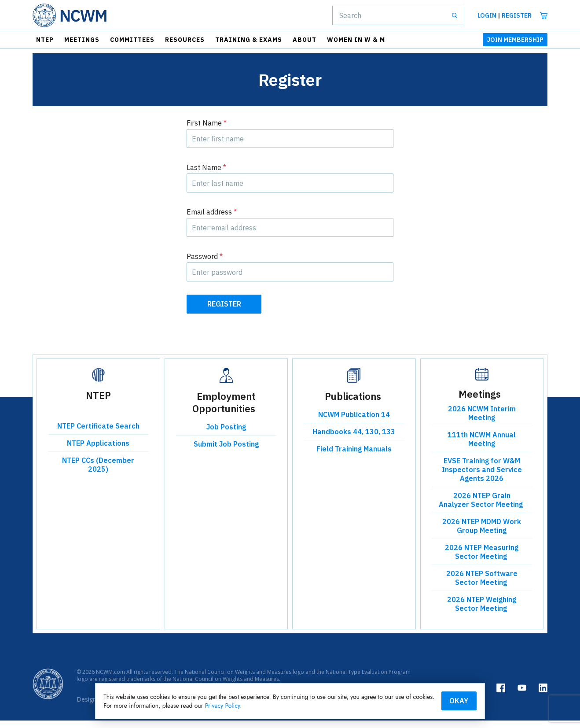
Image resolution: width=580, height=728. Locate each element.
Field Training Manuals (354, 457)
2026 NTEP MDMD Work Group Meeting (482, 534)
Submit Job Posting (226, 452)
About (305, 40)
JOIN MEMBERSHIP (515, 40)
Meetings (82, 40)
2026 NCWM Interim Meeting (482, 421)
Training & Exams (249, 40)
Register (517, 15)
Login (487, 15)
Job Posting (226, 435)
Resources (185, 40)
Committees (132, 40)
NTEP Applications (98, 451)
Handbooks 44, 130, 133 (354, 440)
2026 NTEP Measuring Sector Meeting (482, 560)
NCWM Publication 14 (354, 422)
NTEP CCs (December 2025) (98, 473)
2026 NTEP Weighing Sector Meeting (482, 612)
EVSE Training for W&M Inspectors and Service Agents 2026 (482, 477)
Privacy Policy (328, 705)
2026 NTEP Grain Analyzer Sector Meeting (482, 508)
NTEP (45, 40)
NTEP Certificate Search (98, 434)
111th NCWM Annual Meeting (482, 447)
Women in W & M (356, 40)
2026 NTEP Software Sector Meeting (482, 586)
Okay (428, 700)
